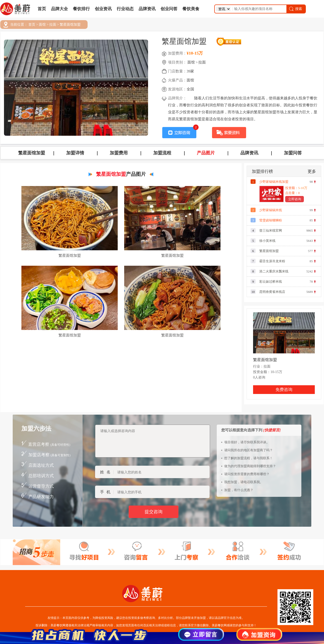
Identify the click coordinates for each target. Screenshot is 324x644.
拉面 (53, 25)
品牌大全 (59, 9)
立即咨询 (295, 199)
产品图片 (206, 153)
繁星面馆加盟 (70, 25)
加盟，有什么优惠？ (239, 490)
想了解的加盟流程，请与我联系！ (248, 458)
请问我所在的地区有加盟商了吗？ (248, 450)
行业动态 (125, 9)
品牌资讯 (147, 9)
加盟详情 (75, 153)
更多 (312, 171)
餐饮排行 (81, 9)
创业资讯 (103, 9)
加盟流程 (162, 153)
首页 (42, 9)
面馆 (42, 25)
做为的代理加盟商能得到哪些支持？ (250, 466)
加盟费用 (119, 153)
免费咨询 (284, 390)
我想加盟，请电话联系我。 (244, 482)
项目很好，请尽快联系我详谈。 (247, 442)
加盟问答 (293, 153)
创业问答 (169, 9)
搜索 (295, 9)
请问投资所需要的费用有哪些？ (247, 474)
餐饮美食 (191, 9)
